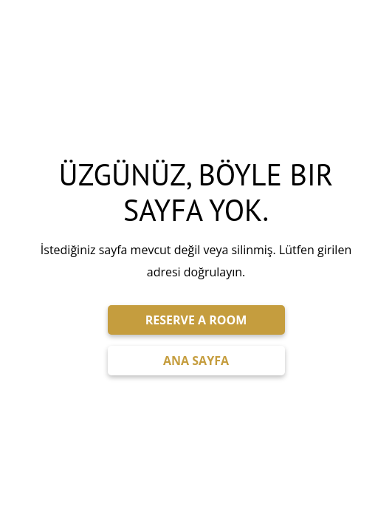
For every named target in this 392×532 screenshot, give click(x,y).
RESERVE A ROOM (196, 320)
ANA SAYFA (196, 361)
